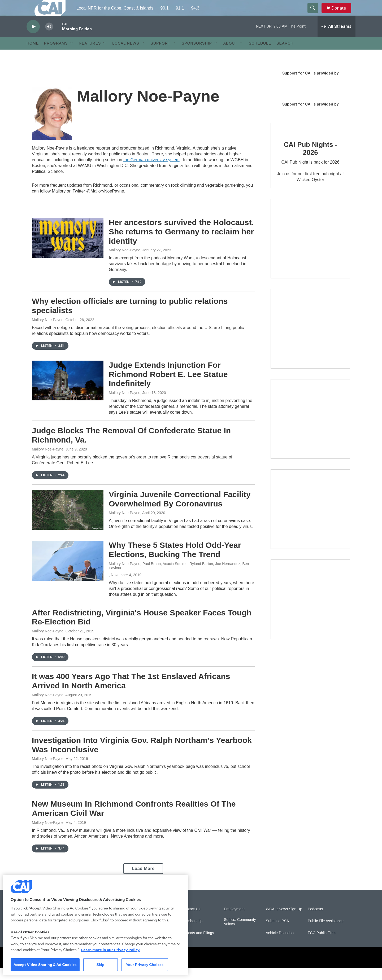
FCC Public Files (322, 945)
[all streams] (337, 38)
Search (285, 55)
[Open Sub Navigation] (72, 55)
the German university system (151, 172)
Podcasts (315, 921)
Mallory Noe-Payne (125, 262)
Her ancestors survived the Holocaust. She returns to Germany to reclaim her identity (181, 244)
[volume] (49, 39)
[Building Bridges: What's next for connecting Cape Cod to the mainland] (310, 521)
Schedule (260, 55)
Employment (234, 921)
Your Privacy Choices (145, 965)
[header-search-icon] (315, 14)
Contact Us (191, 921)
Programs (56, 55)
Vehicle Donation (280, 945)
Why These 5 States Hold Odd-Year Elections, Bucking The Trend (175, 562)
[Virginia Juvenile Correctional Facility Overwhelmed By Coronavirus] (68, 522)
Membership (192, 933)
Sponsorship (197, 55)
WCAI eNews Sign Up (284, 921)
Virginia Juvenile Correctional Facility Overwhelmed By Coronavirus (180, 511)
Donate (342, 14)
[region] (95, 925)
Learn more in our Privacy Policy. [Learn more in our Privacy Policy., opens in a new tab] (111, 950)
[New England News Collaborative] (310, 611)
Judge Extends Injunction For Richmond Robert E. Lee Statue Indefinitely (168, 386)
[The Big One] (310, 431)
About (230, 55)
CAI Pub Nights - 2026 (310, 160)
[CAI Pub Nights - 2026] (287, 140)
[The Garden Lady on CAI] (310, 251)
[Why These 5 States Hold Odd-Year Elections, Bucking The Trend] (68, 572)
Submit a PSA (277, 933)
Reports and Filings (198, 945)
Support (160, 55)
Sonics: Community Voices (240, 934)
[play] (33, 39)
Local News (126, 55)
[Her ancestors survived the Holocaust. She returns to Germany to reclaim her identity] (68, 250)
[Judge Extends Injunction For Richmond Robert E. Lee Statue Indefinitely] (68, 392)
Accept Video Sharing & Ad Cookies (45, 965)
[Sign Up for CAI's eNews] (310, 341)
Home (33, 55)
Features (90, 55)
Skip (101, 965)
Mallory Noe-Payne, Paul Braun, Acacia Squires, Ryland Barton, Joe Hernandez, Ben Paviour (179, 578)
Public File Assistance (326, 933)
